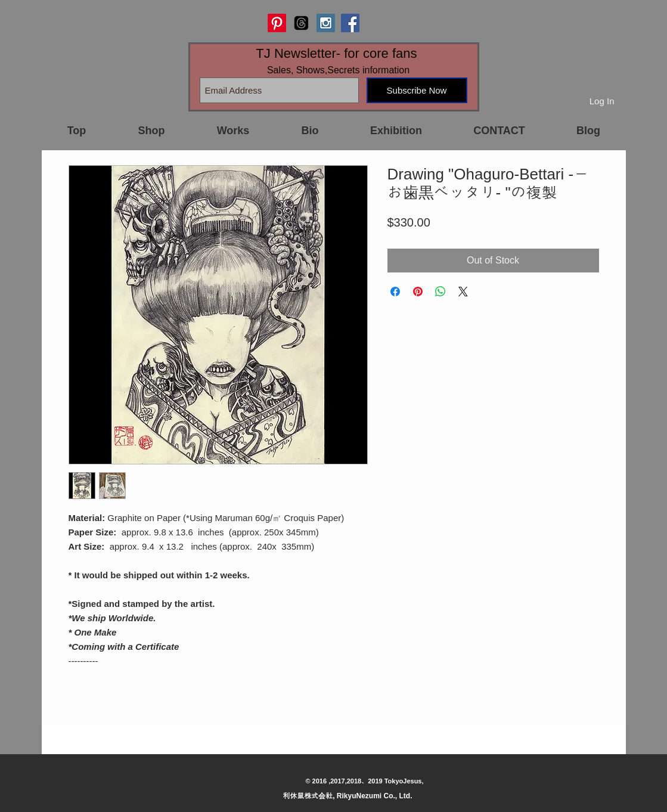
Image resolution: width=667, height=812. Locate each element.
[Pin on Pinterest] (418, 292)
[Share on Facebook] (395, 292)
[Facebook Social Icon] (350, 23)
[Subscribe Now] (417, 90)
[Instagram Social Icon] (326, 23)
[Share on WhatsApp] (440, 292)
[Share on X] (463, 292)
